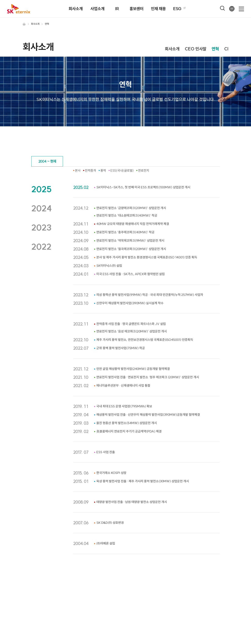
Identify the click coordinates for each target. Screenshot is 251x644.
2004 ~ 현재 (47, 161)
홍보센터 (136, 9)
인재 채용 (158, 9)
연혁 (215, 49)
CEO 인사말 (196, 49)
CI (226, 49)
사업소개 (97, 9)
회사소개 (76, 9)
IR (117, 9)
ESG (180, 9)
